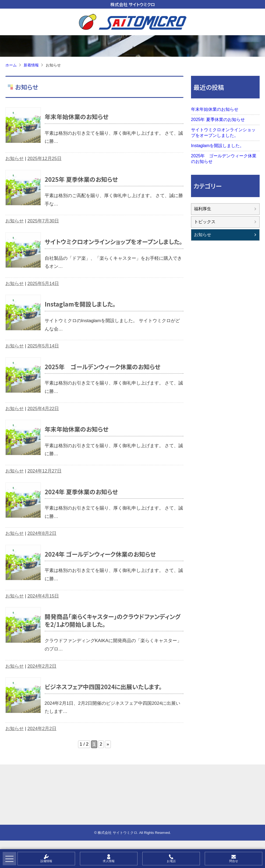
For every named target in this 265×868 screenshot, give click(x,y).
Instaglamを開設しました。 (80, 304)
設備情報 (46, 861)
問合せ (234, 861)
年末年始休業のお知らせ (77, 116)
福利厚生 (203, 209)
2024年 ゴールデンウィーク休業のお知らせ (100, 554)
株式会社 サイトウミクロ (133, 4)
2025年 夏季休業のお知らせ (81, 179)
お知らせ (15, 159)
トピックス (205, 222)
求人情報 (109, 861)
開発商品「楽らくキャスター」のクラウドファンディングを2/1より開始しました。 (113, 620)
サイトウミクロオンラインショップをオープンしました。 (114, 241)
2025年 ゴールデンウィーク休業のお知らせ (103, 367)
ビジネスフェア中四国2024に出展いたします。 (103, 686)
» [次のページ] (108, 744)
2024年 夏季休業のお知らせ (81, 492)
